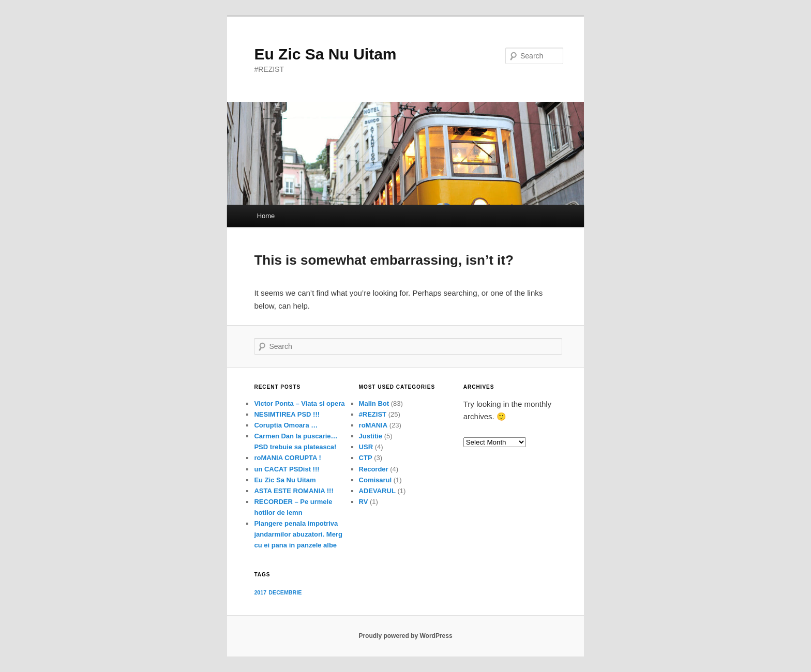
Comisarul (376, 480)
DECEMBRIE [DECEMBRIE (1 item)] (285, 592)
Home (266, 216)
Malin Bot (374, 403)
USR (366, 447)
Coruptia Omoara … (286, 425)
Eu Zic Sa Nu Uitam (325, 54)
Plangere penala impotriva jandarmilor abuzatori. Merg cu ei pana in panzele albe (298, 534)
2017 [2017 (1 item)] (260, 592)
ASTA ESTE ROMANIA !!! (294, 491)
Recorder (374, 469)
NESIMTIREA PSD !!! (287, 414)
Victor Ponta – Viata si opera (299, 403)
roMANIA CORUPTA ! (288, 458)
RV (364, 502)
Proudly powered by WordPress (405, 636)
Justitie (371, 436)
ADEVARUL (377, 491)
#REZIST (373, 414)
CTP (366, 458)
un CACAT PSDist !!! (287, 469)
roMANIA (373, 425)
